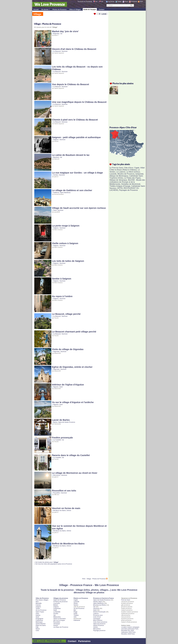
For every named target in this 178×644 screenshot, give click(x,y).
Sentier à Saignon (62, 279)
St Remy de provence (60, 602)
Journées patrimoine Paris (130, 629)
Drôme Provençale (99, 612)
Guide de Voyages (90, 9)
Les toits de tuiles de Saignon (68, 261)
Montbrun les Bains (60, 510)
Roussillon (57, 493)
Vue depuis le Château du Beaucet (70, 84)
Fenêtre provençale (62, 438)
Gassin (56, 625)
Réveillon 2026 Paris (128, 634)
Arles (37, 613)
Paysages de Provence (128, 190)
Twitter (119, 2)
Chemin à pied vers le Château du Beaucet (75, 120)
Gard (61, 387)
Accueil (36, 9)
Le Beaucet (57, 51)
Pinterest (134, 2)
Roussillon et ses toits (64, 491)
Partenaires (84, 641)
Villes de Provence (42, 598)
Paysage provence (99, 630)
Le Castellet (57, 440)
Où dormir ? (45, 9)
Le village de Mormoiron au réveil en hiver (75, 473)
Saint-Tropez (40, 612)
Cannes (38, 605)
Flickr (126, 2)
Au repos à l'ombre (62, 296)
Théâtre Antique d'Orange (120, 186)
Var (61, 34)
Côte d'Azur (129, 168)
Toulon (38, 608)
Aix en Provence (41, 610)
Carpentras (39, 620)
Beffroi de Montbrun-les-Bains (68, 544)
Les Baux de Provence (61, 627)
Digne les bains (41, 625)
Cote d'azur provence (100, 622)
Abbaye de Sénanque (118, 180)
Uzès (37, 630)
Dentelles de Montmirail (131, 184)
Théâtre (76, 615)
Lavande (113, 174)
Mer (75, 610)
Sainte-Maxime (41, 624)
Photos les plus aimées (123, 83)
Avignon (38, 607)
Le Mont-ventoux (133, 172)
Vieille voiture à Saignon (65, 243)
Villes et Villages (75, 9)
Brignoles (56, 34)
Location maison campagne (130, 627)
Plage (75, 612)
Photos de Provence (59, 9)
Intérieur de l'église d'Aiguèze (68, 385)
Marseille (39, 603)
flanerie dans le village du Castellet (71, 455)
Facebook (111, 2)
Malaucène (57, 617)
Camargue (97, 619)
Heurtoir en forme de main (66, 508)
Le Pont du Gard (116, 168)
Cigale (137, 168)
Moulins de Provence (126, 174)
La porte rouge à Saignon (66, 226)
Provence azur (98, 615)
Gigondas (56, 351)
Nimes (38, 629)
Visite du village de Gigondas (68, 349)
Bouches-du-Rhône (100, 605)
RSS (141, 2)
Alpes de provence (99, 624)
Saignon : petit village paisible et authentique (76, 137)
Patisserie (77, 620)
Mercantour (97, 629)
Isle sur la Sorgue (59, 620)
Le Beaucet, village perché (66, 314)
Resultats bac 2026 (128, 630)
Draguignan (39, 619)
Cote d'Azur (97, 617)
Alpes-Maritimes (65, 193)
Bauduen (56, 157)
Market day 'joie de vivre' (65, 31)
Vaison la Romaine (59, 619)
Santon (76, 605)
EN (102, 2)
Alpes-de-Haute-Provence (67, 422)
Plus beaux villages (42, 600)
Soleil (75, 613)
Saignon (56, 140)
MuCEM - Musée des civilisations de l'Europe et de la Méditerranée (127, 182)
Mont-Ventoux (98, 620)
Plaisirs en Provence (81, 598)
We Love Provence (50, 4)
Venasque (57, 624)
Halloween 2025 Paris (128, 632)
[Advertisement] (61, 572)
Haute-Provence (99, 625)
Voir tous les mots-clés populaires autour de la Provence (54, 564)
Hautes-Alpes (98, 602)
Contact (101, 9)
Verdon (96, 627)
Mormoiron (57, 475)
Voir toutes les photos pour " (47, 562)
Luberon (96, 613)
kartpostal (139, 174)
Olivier (76, 603)
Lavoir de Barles (61, 420)
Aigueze (56, 387)
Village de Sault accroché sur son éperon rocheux (79, 208)
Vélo (75, 617)
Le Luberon (121, 172)
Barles (55, 422)
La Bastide (57, 612)
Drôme (69, 510)
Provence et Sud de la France (103, 598)
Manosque (39, 622)
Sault (55, 210)
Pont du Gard (126, 600)
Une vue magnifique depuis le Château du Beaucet (79, 102)
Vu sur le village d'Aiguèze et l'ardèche (73, 402)
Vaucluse (65, 51)
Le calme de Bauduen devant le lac (71, 155)
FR (96, 2)
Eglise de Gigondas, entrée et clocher (72, 367)
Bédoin (56, 605)
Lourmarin (57, 603)
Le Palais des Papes (132, 178)
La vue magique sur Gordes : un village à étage (77, 173)
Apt (54, 615)
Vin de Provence (79, 608)
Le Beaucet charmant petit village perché (74, 332)
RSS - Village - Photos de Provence (94, 579)
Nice (37, 602)
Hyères (38, 615)
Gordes (56, 175)
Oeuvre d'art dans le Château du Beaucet (74, 49)
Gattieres (56, 193)
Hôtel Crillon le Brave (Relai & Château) (127, 169)
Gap (37, 627)
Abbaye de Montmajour (119, 176)
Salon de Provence (60, 600)
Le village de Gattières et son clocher (72, 190)
